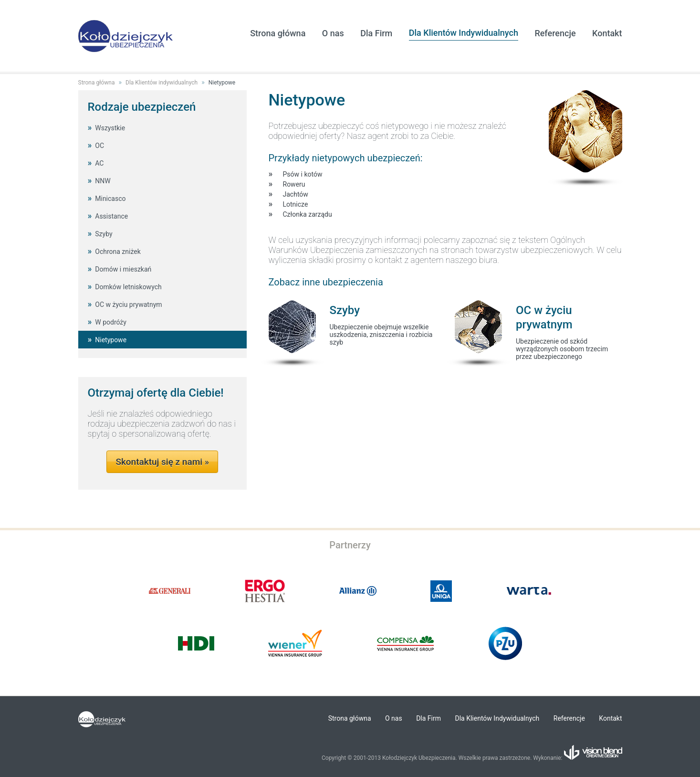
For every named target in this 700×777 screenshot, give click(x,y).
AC (99, 163)
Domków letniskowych (128, 287)
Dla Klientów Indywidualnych (464, 33)
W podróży (111, 322)
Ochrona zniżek (118, 252)
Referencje (555, 33)
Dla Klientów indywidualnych (162, 83)
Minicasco (110, 199)
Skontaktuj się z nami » (162, 462)
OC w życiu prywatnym (128, 304)
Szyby (104, 234)
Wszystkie (110, 128)
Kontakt (607, 33)
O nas (333, 33)
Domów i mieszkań (123, 269)
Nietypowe (222, 83)
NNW (103, 181)
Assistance (111, 216)
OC (99, 146)
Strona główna (278, 33)
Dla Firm (376, 33)
